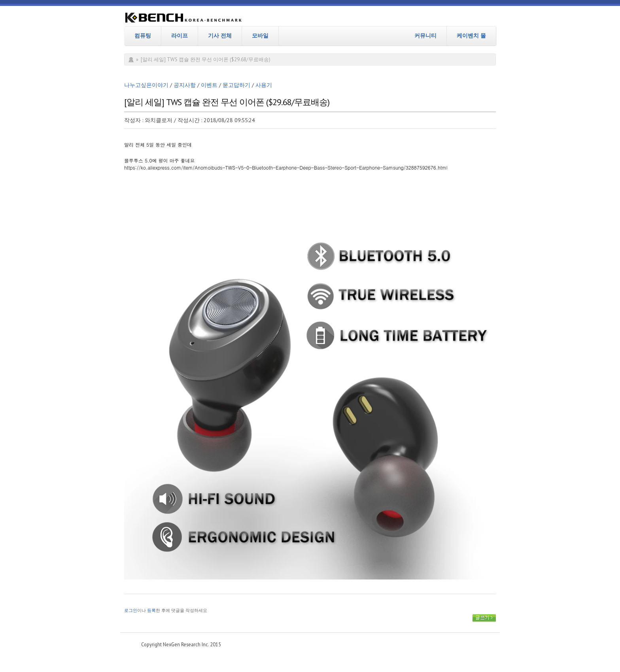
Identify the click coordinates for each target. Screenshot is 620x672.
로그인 (131, 610)
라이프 (180, 36)
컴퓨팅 (143, 36)
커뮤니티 (425, 36)
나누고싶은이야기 (146, 85)
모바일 (260, 36)
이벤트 (209, 85)
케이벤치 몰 (471, 36)
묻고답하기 (236, 85)
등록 (151, 610)
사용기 (264, 85)
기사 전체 (220, 36)
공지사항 (185, 85)
